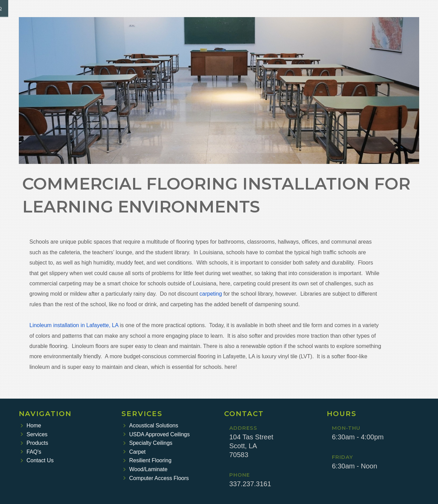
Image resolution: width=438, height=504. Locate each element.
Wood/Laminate (145, 469)
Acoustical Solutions (151, 425)
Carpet (134, 452)
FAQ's (31, 452)
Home (31, 425)
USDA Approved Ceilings (156, 434)
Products (34, 443)
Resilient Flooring (147, 460)
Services (34, 434)
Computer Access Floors (156, 478)
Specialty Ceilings (148, 443)
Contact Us (37, 460)
